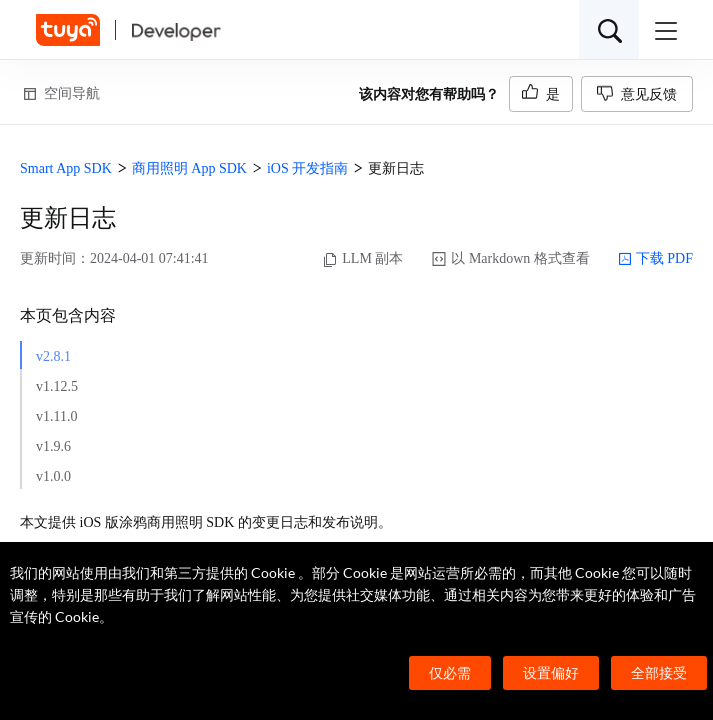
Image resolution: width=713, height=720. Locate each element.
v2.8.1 (53, 356)
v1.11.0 (56, 416)
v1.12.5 (57, 386)
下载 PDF (655, 259)
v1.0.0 (53, 476)
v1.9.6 (53, 446)
